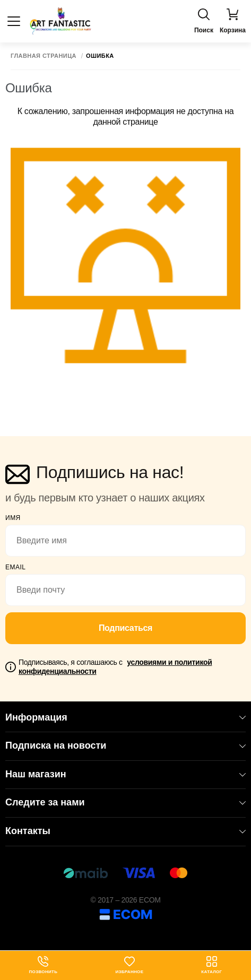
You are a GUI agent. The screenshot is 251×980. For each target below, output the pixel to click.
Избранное (129, 965)
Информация (125, 717)
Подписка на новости (125, 745)
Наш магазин (125, 774)
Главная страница (44, 56)
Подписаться (125, 628)
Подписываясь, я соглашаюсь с (115, 667)
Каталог (211, 965)
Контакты (125, 831)
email (16, 567)
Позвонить (44, 965)
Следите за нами (125, 802)
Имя (13, 518)
